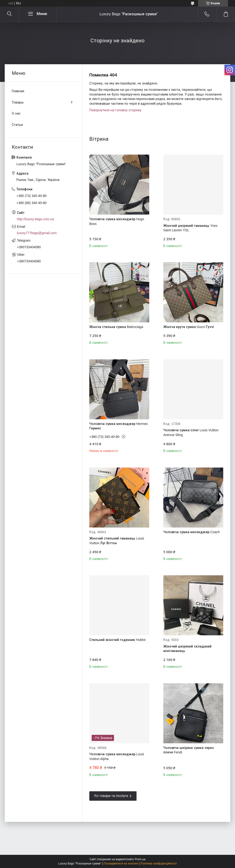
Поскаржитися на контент (121, 864)
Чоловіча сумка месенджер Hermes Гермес (119, 426)
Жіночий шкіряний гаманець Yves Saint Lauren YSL (190, 228)
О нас (16, 113)
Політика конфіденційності (159, 864)
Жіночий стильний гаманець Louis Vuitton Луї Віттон (117, 541)
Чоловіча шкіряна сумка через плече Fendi (188, 750)
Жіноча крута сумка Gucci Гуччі (189, 327)
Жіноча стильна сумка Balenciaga (116, 327)
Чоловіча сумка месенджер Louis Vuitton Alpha (117, 756)
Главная (18, 91)
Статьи (17, 125)
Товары (18, 102)
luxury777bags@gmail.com (37, 233)
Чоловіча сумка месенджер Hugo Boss (117, 221)
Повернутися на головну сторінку (115, 110)
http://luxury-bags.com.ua (35, 219)
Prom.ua (140, 859)
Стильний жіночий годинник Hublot (117, 640)
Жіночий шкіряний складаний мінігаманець (187, 649)
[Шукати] (9, 14)
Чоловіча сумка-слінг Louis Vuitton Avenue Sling (191, 432)
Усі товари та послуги (111, 796)
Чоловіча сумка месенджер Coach (192, 532)
